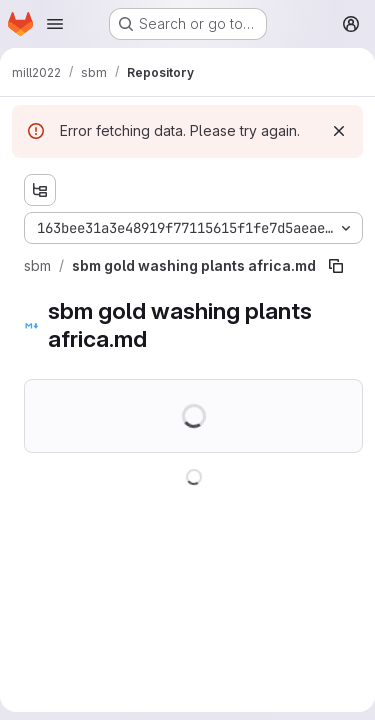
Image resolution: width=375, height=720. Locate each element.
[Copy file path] (336, 266)
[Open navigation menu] (55, 24)
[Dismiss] (339, 131)
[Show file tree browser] (40, 190)
